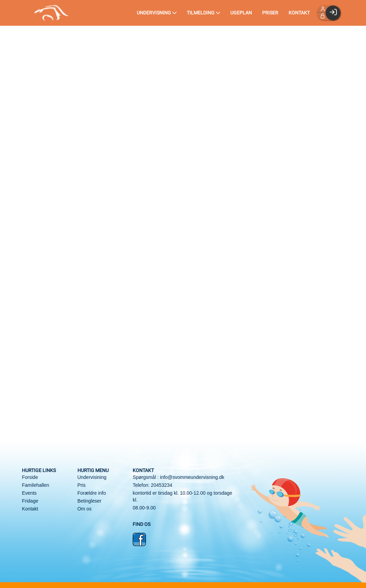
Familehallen (35, 485)
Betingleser (89, 501)
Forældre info (92, 493)
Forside (30, 477)
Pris (82, 485)
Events (29, 493)
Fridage (30, 501)
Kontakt (30, 509)
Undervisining (92, 477)
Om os (84, 509)
